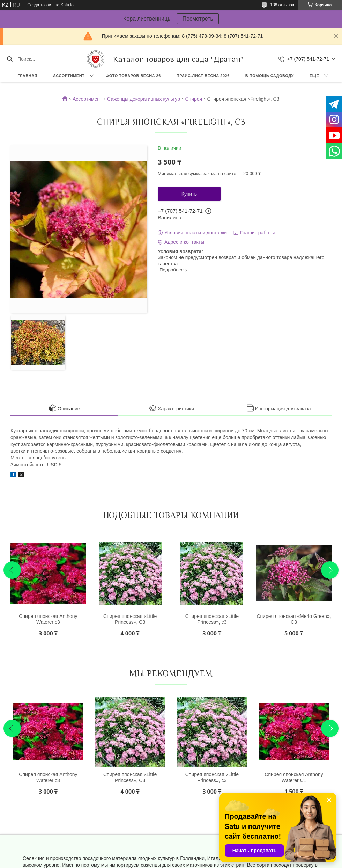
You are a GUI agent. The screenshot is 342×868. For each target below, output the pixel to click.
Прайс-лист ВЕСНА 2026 (203, 76)
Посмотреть (198, 19)
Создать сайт (40, 5)
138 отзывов (282, 5)
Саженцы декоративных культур (144, 99)
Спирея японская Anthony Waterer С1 (294, 778)
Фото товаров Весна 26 (133, 76)
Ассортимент (69, 76)
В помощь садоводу (270, 76)
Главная (27, 76)
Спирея (194, 99)
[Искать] (10, 59)
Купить (189, 194)
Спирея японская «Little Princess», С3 (130, 619)
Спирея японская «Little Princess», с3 (212, 619)
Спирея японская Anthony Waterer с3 (48, 619)
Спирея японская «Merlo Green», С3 (294, 619)
